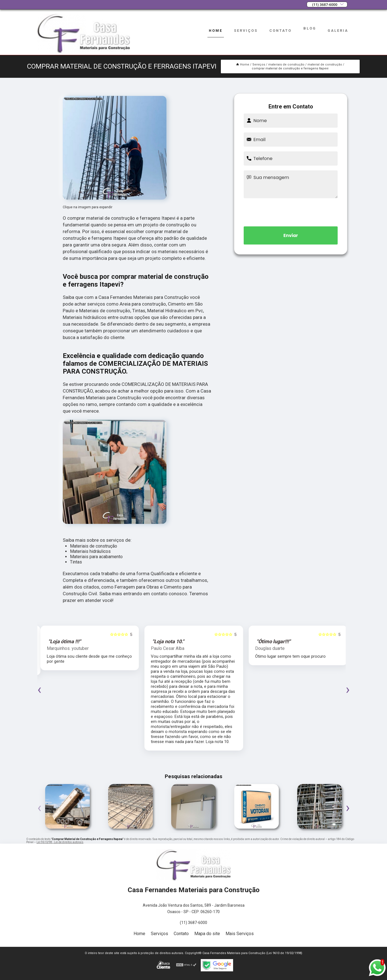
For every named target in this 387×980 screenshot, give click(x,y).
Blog (310, 28)
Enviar (291, 235)
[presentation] (291, 211)
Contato (280, 31)
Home (216, 31)
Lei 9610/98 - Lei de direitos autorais (60, 842)
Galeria (338, 31)
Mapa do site (207, 934)
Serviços (246, 31)
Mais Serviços (240, 934)
